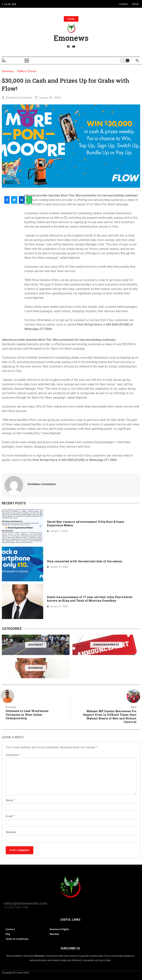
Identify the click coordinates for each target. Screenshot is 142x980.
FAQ (8, 934)
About (135, 4)
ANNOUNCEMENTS (106, 645)
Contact (124, 4)
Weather (54, 934)
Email (10, 816)
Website (11, 832)
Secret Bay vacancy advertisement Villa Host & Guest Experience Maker (86, 523)
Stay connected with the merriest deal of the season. (85, 561)
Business (36, 668)
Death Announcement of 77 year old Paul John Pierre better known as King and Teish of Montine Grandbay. (90, 599)
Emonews (71, 38)
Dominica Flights (59, 929)
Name (10, 800)
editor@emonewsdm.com (25, 903)
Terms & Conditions (17, 939)
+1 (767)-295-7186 (16, 907)
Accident (36, 645)
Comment (13, 755)
